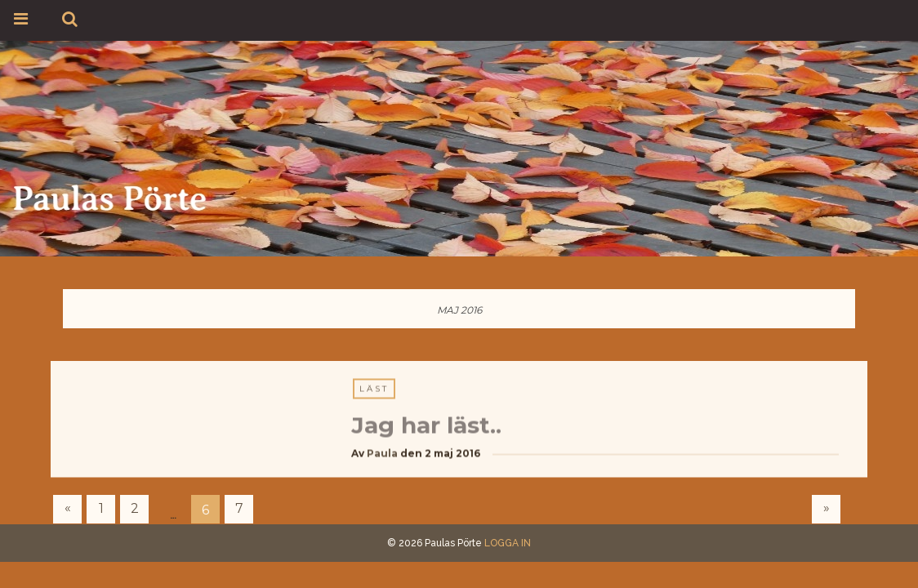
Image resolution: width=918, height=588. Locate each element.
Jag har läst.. (426, 425)
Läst (374, 389)
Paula (382, 454)
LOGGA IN (508, 543)
